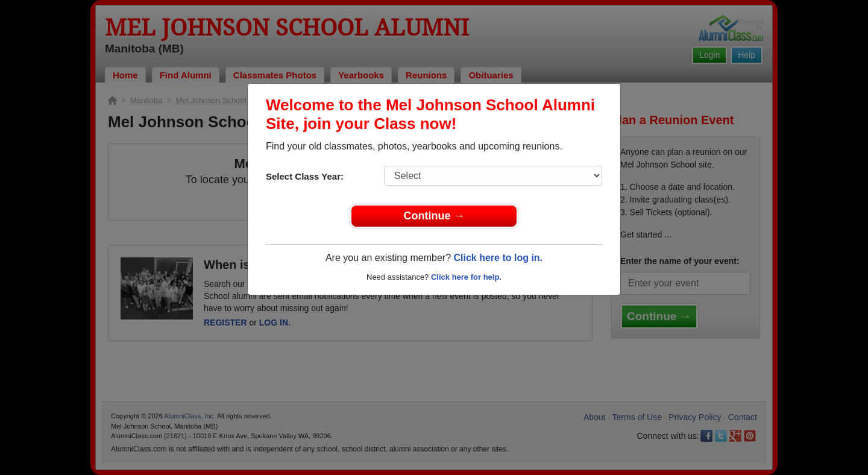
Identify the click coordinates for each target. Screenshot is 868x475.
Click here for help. (466, 277)
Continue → (434, 216)
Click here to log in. (498, 258)
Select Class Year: (305, 176)
